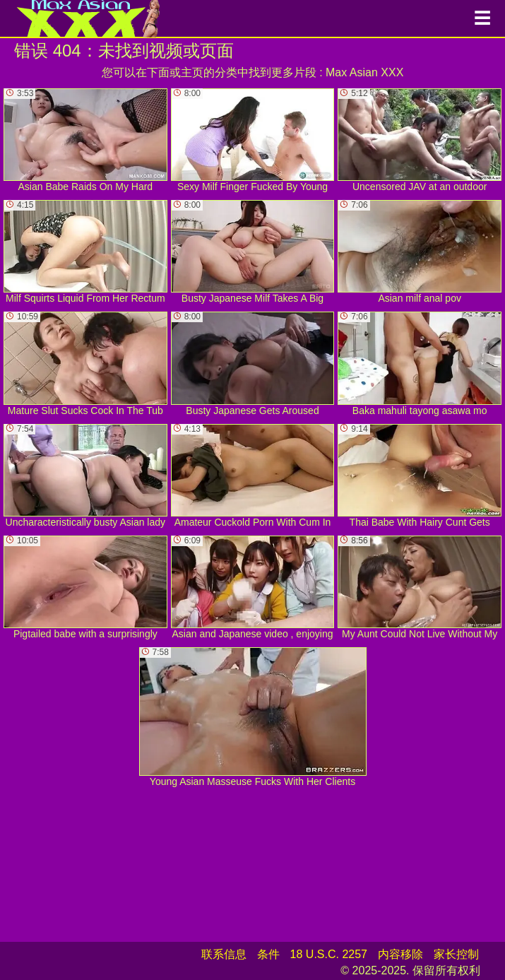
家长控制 (456, 954)
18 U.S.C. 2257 (329, 954)
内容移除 (400, 954)
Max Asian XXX (364, 72)
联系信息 (224, 954)
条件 (268, 954)
